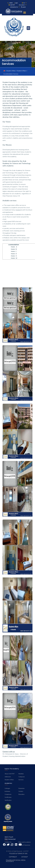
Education (21, 794)
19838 (10, 3)
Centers (21, 791)
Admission (8, 777)
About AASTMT (10, 774)
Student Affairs (11, 71)
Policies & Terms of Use (18, 854)
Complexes (8, 794)
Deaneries (22, 788)
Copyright (13, 857)
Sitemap (25, 857)
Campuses (22, 777)
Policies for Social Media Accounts (16, 861)
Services (21, 780)
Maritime (21, 774)
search (23, 7)
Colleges (7, 788)
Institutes (7, 791)
